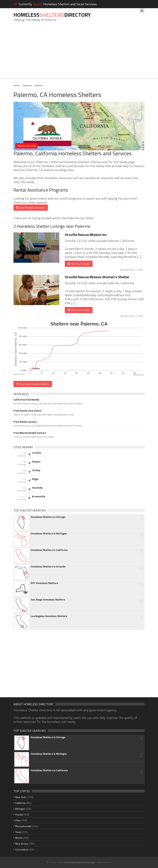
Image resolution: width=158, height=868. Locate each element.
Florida (19, 815)
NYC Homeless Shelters (44, 583)
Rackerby (37, 488)
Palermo (39, 85)
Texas (18, 832)
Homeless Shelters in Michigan (49, 533)
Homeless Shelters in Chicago (48, 517)
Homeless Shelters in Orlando (48, 566)
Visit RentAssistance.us (31, 208)
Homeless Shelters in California (49, 550)
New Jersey (22, 844)
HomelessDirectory (52, 15)
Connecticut (22, 849)
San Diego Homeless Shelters (48, 600)
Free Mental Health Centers (30, 433)
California (27, 85)
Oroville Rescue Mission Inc (86, 235)
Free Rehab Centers (25, 422)
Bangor (36, 462)
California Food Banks (26, 400)
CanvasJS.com (139, 375)
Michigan (20, 809)
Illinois (19, 838)
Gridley (36, 470)
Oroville (37, 453)
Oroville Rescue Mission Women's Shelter (97, 277)
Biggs (35, 479)
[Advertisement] (79, 53)
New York (20, 797)
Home (16, 85)
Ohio (18, 820)
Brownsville (39, 496)
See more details (79, 264)
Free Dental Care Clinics (27, 411)
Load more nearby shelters (33, 384)
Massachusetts (23, 826)
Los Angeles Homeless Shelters (49, 616)
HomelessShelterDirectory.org (79, 862)
